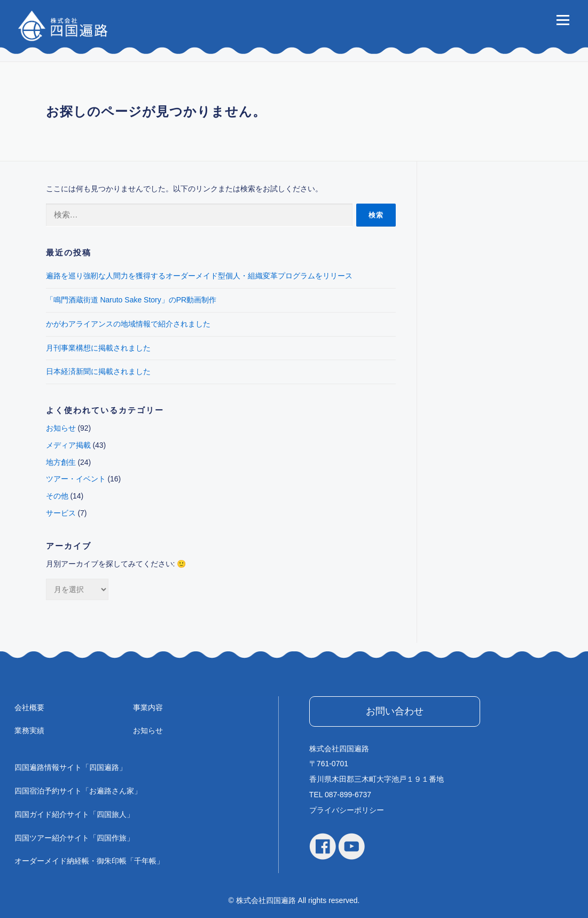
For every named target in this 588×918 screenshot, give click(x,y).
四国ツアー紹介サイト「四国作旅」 (74, 838)
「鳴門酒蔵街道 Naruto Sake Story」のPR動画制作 (131, 300)
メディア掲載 (68, 445)
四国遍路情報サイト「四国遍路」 (70, 767)
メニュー (563, 20)
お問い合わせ (395, 711)
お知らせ (61, 428)
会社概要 (29, 707)
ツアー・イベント (76, 479)
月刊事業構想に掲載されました (98, 348)
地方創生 (61, 462)
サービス (61, 513)
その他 (57, 496)
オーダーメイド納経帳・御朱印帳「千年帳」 (89, 861)
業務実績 (29, 730)
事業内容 (148, 707)
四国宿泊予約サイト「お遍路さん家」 (78, 791)
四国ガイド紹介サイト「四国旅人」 (74, 814)
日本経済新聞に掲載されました (98, 371)
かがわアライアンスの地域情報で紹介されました (128, 324)
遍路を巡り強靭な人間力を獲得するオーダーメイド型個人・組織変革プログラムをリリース (199, 276)
